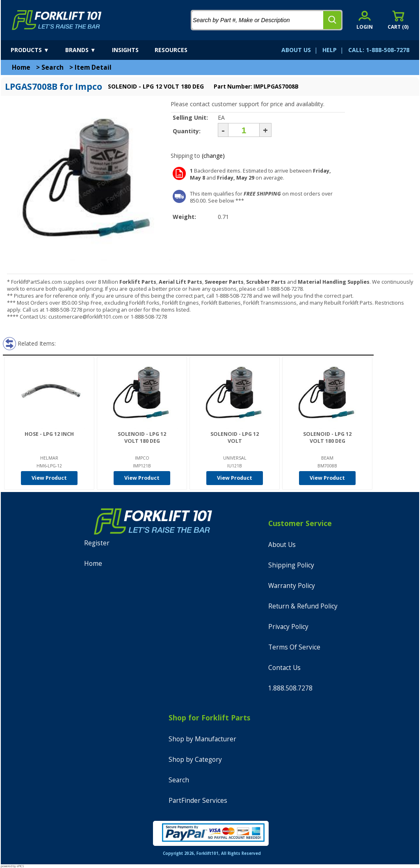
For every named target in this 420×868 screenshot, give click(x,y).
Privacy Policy (288, 627)
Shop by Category (195, 760)
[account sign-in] (365, 20)
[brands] (88, 50)
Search (52, 67)
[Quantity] (244, 130)
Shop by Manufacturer (202, 739)
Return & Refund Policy (303, 606)
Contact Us (284, 668)
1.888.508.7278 (290, 688)
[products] (37, 50)
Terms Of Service (294, 647)
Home (21, 67)
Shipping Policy (291, 565)
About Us (282, 545)
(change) (213, 156)
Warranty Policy (292, 586)
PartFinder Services (198, 801)
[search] (332, 20)
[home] (57, 20)
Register (97, 543)
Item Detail (93, 67)
